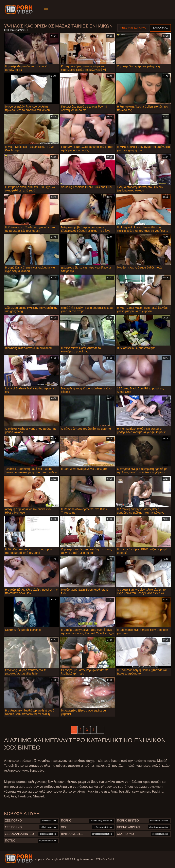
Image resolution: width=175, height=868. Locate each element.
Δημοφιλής (160, 28)
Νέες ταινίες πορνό (133, 28)
